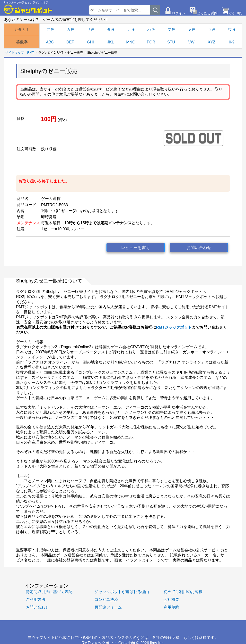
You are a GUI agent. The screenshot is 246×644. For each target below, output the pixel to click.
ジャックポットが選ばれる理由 (122, 592)
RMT (31, 53)
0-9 (232, 42)
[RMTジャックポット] (28, 9)
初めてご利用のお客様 (183, 592)
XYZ (212, 42)
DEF (70, 42)
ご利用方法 (35, 599)
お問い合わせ (199, 248)
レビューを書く (136, 248)
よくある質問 (207, 13)
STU (171, 42)
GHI (90, 42)
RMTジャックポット (174, 327)
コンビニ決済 (106, 599)
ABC (50, 42)
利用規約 (171, 607)
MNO (131, 42)
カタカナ (22, 29)
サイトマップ (15, 53)
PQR (151, 42)
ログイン (179, 13)
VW (191, 42)
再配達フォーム (108, 607)
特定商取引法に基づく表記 (49, 592)
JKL (111, 42)
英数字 (22, 42)
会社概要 (171, 599)
